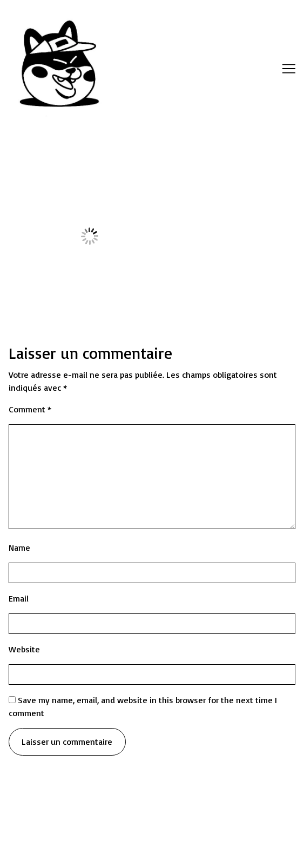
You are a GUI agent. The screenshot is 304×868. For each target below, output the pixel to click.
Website (24, 649)
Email (19, 598)
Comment (30, 409)
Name (19, 547)
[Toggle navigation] (289, 69)
